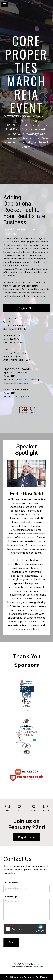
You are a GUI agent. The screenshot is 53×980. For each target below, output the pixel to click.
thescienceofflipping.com (16, 383)
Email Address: (11, 883)
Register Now (27, 308)
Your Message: (10, 897)
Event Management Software (19, 977)
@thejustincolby (30, 380)
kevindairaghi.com (20, 397)
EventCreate (38, 967)
